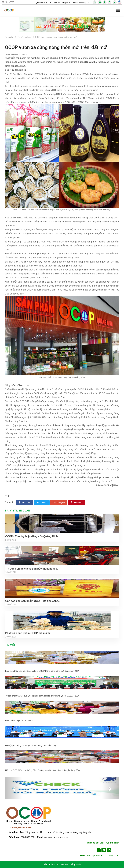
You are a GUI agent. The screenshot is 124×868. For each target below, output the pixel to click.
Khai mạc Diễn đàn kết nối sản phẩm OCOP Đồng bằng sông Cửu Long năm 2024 (42, 671)
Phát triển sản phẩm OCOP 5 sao (20, 721)
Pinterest (76, 502)
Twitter (42, 502)
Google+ (59, 502)
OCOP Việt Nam (12, 55)
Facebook (25, 502)
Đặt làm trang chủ (62, 3)
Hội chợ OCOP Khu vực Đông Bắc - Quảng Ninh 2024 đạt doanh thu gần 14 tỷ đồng (43, 770)
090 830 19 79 (43, 3)
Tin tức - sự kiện (24, 37)
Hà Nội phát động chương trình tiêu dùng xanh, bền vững (31, 745)
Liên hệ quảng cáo (81, 3)
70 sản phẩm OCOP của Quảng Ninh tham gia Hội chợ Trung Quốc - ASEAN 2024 (42, 696)
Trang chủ (9, 37)
